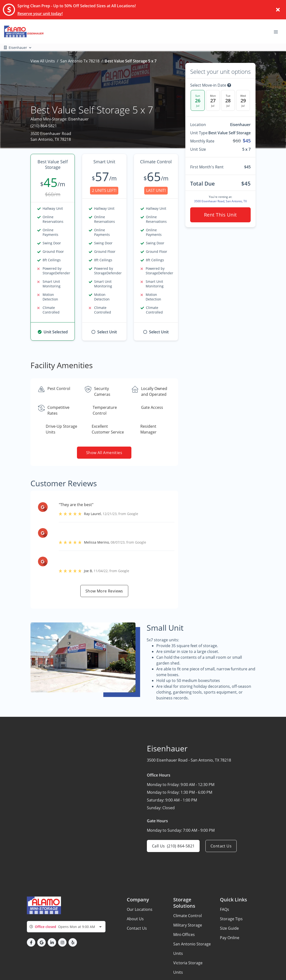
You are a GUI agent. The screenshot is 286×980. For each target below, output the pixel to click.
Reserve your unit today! (40, 14)
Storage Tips (231, 919)
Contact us (221, 846)
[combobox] (66, 927)
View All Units (43, 61)
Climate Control (188, 916)
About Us (135, 919)
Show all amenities (104, 453)
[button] (31, 942)
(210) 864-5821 (44, 126)
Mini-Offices (184, 935)
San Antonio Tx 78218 (80, 61)
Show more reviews (104, 591)
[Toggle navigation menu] (278, 31)
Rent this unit (220, 215)
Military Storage (188, 925)
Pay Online (230, 938)
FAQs (225, 909)
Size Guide (229, 928)
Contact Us (137, 928)
